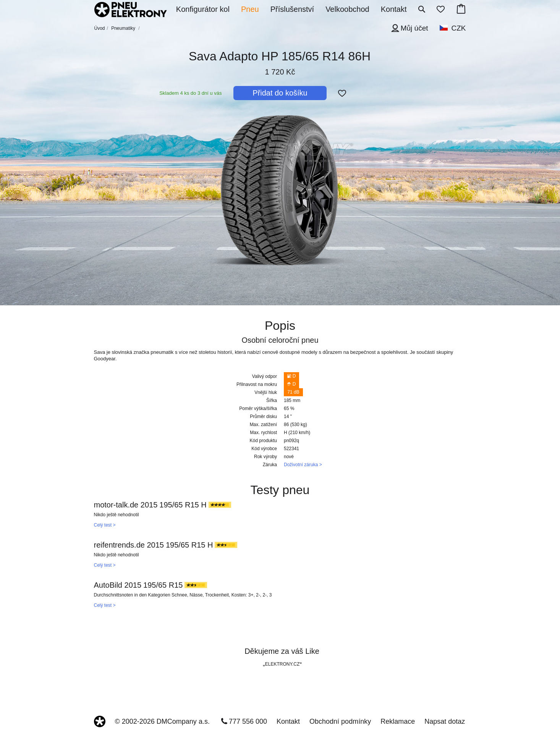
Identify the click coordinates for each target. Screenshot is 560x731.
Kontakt (288, 721)
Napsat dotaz (445, 721)
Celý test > (105, 525)
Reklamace (398, 721)
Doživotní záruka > (303, 465)
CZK (459, 28)
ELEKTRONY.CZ (282, 664)
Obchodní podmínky (340, 721)
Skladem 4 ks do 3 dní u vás (190, 93)
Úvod (100, 28)
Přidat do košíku (280, 93)
